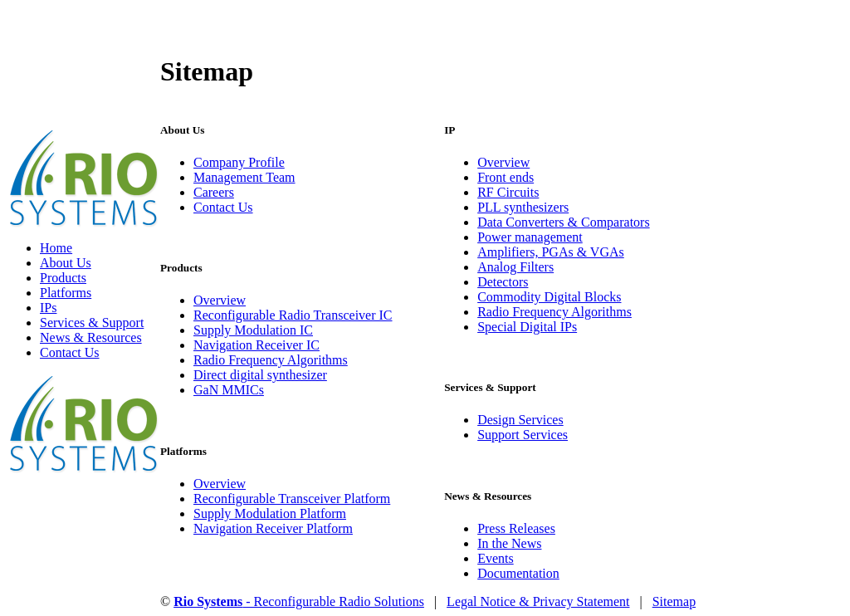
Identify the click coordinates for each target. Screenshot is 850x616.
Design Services (520, 420)
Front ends (506, 177)
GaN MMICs (229, 390)
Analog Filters (515, 267)
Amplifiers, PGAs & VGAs (551, 252)
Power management (530, 237)
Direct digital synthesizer (260, 375)
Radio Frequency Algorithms (271, 360)
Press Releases (516, 528)
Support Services (523, 435)
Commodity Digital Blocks (549, 297)
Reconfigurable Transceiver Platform (292, 499)
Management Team (244, 177)
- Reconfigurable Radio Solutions (299, 601)
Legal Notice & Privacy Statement (538, 601)
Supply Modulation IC (253, 330)
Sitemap (674, 601)
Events (496, 558)
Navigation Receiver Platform (273, 528)
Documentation (518, 573)
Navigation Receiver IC (256, 345)
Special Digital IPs (527, 327)
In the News (509, 543)
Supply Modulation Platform (270, 513)
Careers (214, 192)
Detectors (503, 282)
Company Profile (239, 162)
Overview (220, 300)
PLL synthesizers (523, 207)
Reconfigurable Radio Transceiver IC (293, 315)
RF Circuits (508, 192)
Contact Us (223, 207)
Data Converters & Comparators (564, 222)
